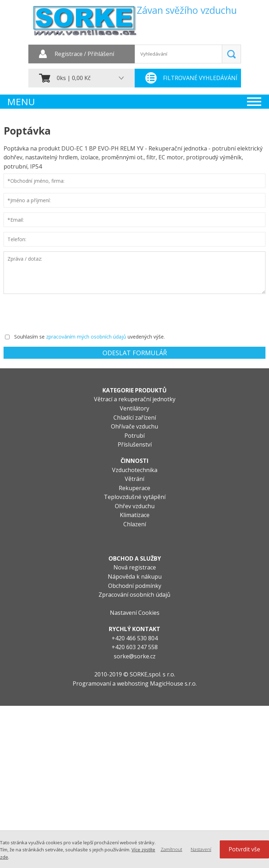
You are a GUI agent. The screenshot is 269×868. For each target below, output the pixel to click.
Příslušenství (135, 444)
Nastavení (201, 849)
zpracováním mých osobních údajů (86, 337)
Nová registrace (135, 567)
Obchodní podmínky (135, 586)
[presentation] (57, 313)
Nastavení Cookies (135, 613)
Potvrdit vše (244, 849)
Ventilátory (134, 408)
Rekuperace (134, 488)
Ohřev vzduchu (135, 506)
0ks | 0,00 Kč (74, 78)
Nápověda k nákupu (135, 577)
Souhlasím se (29, 337)
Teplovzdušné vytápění (135, 497)
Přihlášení (101, 54)
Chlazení (135, 524)
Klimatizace (135, 515)
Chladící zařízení (135, 418)
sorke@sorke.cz (135, 656)
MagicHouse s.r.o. (173, 683)
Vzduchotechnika (135, 470)
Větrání (134, 479)
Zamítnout (171, 849)
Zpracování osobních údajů (134, 595)
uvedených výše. (146, 337)
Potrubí (134, 436)
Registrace (69, 54)
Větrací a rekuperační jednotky (135, 399)
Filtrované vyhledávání (200, 78)
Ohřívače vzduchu (134, 426)
